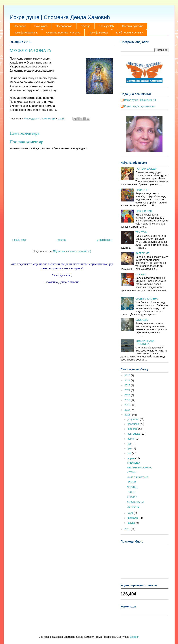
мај (130, 453)
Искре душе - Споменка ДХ (140, 100)
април (131, 458)
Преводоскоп (64, 26)
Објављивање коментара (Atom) (72, 251)
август (131, 439)
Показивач (41, 26)
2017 (128, 410)
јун (129, 448)
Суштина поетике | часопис (63, 32)
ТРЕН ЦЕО (133, 463)
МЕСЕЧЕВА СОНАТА (139, 468)
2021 (128, 390)
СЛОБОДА (142, 320)
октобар (132, 429)
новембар (134, 424)
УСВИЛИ (132, 497)
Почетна (61, 240)
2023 (128, 385)
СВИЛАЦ (132, 487)
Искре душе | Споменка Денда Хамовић (60, 17)
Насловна (20, 26)
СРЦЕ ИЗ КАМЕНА (147, 299)
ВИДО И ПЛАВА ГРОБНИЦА (145, 342)
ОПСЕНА (141, 275)
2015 (128, 529)
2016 (128, 415)
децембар (134, 419)
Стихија (85, 26)
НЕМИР (131, 482)
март (131, 513)
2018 (128, 405)
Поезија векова (98, 32)
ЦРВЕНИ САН (144, 211)
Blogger (134, 637)
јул (129, 444)
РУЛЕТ (131, 492)
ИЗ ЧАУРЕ (133, 507)
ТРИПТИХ (141, 232)
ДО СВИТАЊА (135, 502)
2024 (128, 380)
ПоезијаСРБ (106, 26)
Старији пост (104, 240)
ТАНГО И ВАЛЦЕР (146, 169)
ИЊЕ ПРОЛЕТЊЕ (137, 477)
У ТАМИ (131, 472)
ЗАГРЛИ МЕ (142, 253)
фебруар (133, 518)
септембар (134, 434)
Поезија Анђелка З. (26, 32)
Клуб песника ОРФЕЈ (129, 32)
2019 (128, 400)
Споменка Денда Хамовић (140, 106)
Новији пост (19, 240)
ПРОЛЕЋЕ (142, 190)
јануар (132, 523)
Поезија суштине (133, 26)
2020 (128, 395)
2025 (128, 375)
